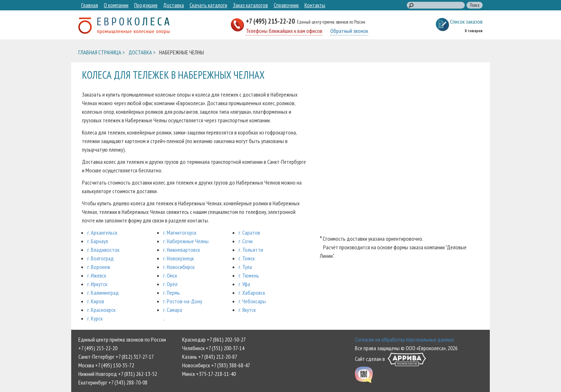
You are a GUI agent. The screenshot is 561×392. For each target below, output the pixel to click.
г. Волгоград (101, 258)
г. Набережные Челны (186, 241)
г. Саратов (249, 232)
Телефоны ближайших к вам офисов (284, 31)
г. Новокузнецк (179, 258)
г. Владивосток (103, 250)
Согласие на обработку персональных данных (404, 339)
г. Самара (173, 310)
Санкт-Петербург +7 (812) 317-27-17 (116, 357)
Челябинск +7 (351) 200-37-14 (213, 348)
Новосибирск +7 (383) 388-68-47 (216, 365)
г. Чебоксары (252, 301)
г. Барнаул (98, 241)
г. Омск (170, 275)
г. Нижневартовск (182, 250)
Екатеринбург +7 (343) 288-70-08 (113, 382)
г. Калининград (103, 293)
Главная (90, 5)
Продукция (146, 5)
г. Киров (96, 301)
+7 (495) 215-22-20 (271, 21)
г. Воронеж (99, 267)
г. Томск (247, 258)
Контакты (315, 5)
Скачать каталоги (208, 5)
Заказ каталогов (250, 5)
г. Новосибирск (179, 267)
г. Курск (95, 318)
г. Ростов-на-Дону (183, 301)
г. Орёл (170, 284)
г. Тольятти (251, 250)
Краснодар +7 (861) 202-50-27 (214, 339)
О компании (116, 5)
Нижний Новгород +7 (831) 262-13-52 (118, 374)
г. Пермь (172, 293)
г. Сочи (246, 241)
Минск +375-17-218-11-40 (209, 374)
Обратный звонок (349, 31)
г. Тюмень (249, 275)
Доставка (174, 5)
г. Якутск (247, 310)
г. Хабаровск (252, 293)
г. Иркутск (97, 284)
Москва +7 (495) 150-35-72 (106, 365)
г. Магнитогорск (180, 232)
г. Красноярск (101, 310)
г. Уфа (244, 284)
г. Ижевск (97, 275)
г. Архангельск (102, 232)
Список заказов (466, 21)
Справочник (286, 5)
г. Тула (245, 267)
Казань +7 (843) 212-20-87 (210, 357)
